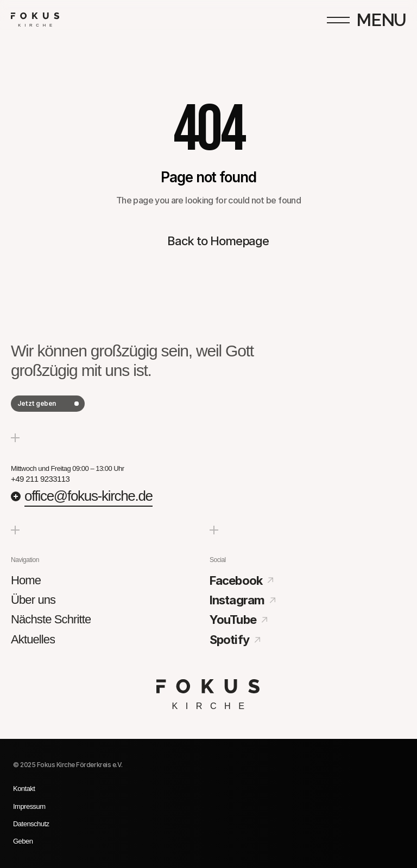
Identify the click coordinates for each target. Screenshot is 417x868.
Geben (23, 841)
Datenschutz (31, 824)
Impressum (29, 806)
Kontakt (24, 789)
